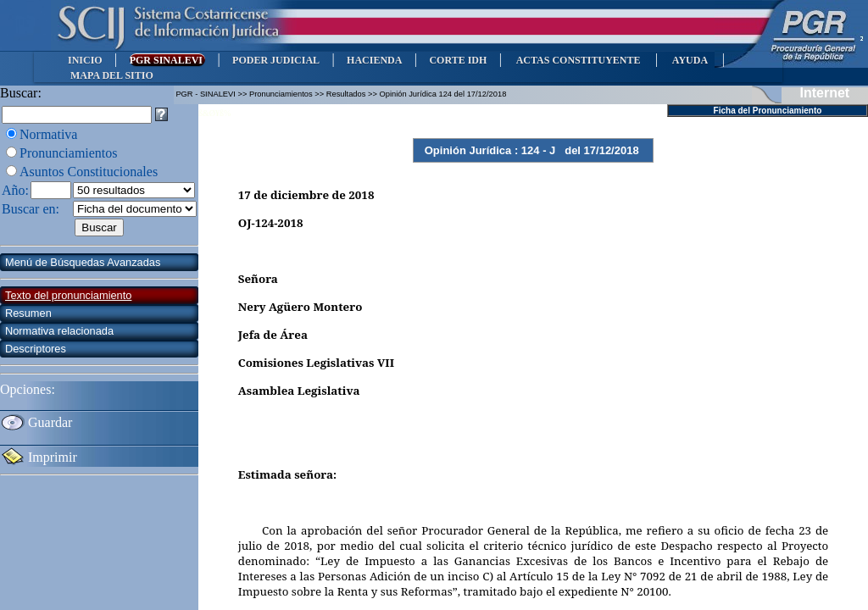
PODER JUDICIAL (276, 60)
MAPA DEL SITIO (112, 75)
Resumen (28, 313)
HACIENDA (374, 60)
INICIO (85, 60)
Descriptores (36, 349)
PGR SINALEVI (167, 60)
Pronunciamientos (69, 153)
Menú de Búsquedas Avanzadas (83, 262)
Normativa (48, 134)
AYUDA (690, 60)
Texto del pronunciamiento (68, 295)
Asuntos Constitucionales (89, 172)
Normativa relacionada (59, 331)
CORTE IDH (458, 60)
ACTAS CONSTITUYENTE (578, 60)
